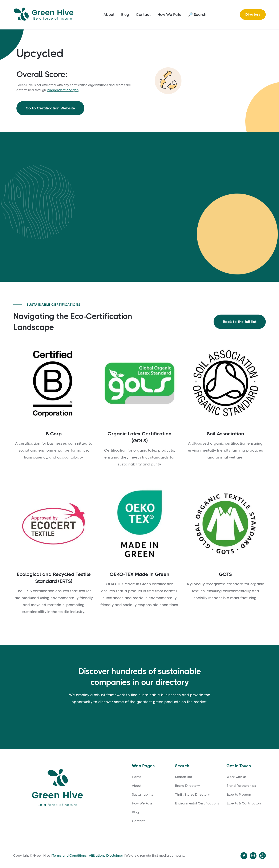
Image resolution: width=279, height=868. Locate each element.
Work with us (236, 777)
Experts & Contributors (244, 803)
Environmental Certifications (197, 803)
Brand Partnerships (241, 786)
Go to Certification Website (50, 108)
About (109, 15)
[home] (45, 15)
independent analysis (63, 90)
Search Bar (184, 777)
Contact (143, 15)
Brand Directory (187, 786)
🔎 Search (197, 15)
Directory (253, 14)
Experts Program (239, 795)
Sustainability (143, 795)
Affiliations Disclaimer (106, 855)
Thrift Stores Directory (192, 795)
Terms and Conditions (70, 855)
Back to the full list (240, 322)
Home (137, 777)
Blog (125, 15)
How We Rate (169, 15)
